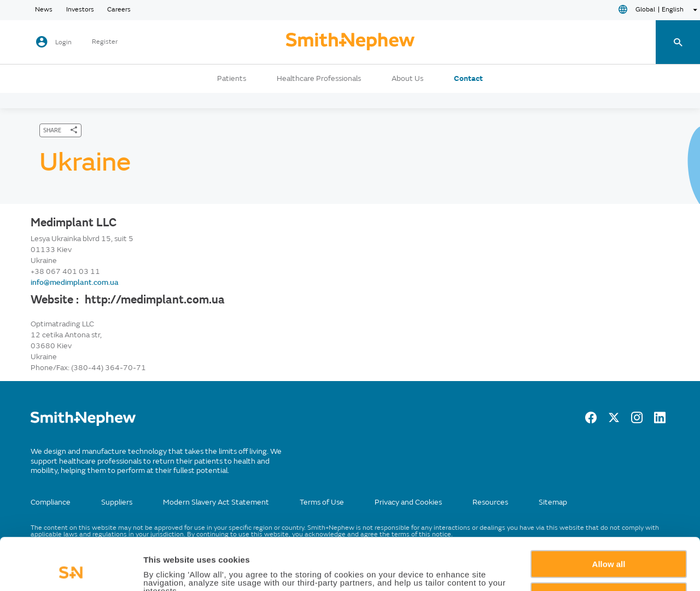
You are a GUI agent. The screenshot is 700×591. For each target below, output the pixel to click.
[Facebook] (591, 420)
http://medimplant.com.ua (155, 300)
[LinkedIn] (660, 420)
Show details (169, 570)
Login (63, 42)
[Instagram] (637, 420)
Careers (119, 10)
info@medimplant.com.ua (75, 282)
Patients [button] (232, 79)
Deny (609, 547)
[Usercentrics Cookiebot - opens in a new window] (71, 570)
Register (105, 42)
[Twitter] (614, 420)
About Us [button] (407, 79)
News (44, 10)
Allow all (609, 515)
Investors (80, 10)
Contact (468, 79)
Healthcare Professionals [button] (319, 79)
